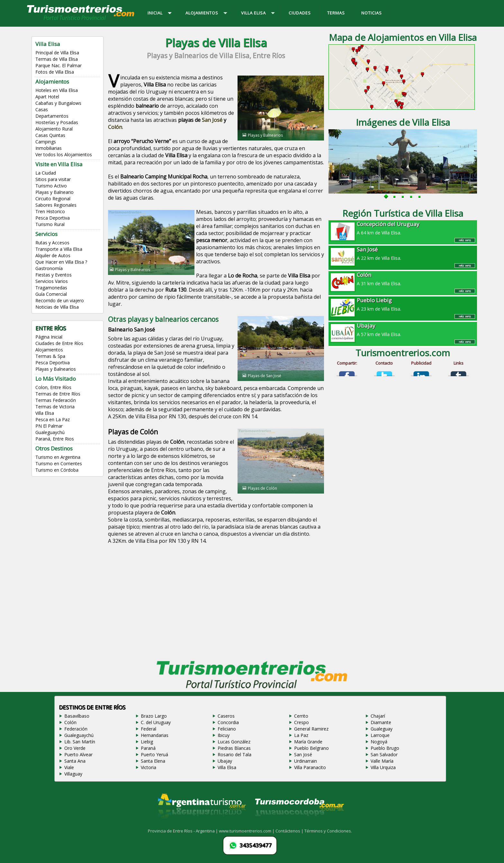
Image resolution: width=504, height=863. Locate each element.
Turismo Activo (51, 186)
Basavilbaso (77, 716)
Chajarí (378, 716)
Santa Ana (75, 761)
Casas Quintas (50, 135)
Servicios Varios (52, 281)
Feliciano (227, 729)
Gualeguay (382, 729)
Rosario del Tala (234, 754)
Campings (46, 142)
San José (212, 120)
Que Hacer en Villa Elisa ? (61, 262)
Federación (76, 729)
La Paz (301, 735)
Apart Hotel (47, 97)
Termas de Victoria (55, 407)
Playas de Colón (133, 432)
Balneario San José (131, 329)
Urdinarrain (306, 761)
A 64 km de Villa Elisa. (403, 228)
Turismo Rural (50, 224)
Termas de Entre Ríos (58, 394)
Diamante (381, 722)
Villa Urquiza (383, 767)
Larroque (380, 735)
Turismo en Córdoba (57, 470)
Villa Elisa (45, 413)
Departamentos (52, 116)
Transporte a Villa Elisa (59, 249)
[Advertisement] (216, 604)
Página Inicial (49, 337)
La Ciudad (46, 173)
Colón (115, 127)
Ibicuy (224, 735)
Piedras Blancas (234, 748)
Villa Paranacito (310, 767)
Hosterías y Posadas (57, 122)
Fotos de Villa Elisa (55, 72)
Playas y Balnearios (56, 369)
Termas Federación (56, 400)
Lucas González (234, 742)
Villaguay (73, 774)
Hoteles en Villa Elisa (57, 90)
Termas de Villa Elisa (57, 59)
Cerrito (301, 716)
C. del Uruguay (156, 722)
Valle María (382, 761)
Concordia (228, 722)
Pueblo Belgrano (311, 748)
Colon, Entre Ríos (53, 387)
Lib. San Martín (80, 742)
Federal (148, 729)
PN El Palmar (49, 426)
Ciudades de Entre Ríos (59, 343)
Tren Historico (50, 211)
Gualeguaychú (50, 432)
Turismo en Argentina (58, 457)
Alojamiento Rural (54, 129)
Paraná (148, 748)
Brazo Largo (154, 716)
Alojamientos (49, 350)
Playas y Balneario (54, 192)
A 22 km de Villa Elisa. (403, 253)
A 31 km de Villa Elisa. (403, 279)
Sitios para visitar (53, 179)
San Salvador (384, 754)
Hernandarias (155, 735)
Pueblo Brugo (385, 748)
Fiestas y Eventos (54, 275)
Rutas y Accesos (52, 243)
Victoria (148, 767)
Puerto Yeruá (154, 754)
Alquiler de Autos (53, 255)
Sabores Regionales (56, 205)
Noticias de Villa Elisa (57, 307)
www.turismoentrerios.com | (247, 831)
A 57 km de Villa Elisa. (403, 330)
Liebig (147, 742)
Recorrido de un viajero (60, 300)
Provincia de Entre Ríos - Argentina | (183, 831)
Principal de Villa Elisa (57, 53)
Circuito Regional (53, 199)
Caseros (226, 716)
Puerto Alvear (78, 754)
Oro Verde (75, 748)
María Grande (308, 742)
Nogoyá (379, 742)
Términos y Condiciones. (328, 831)
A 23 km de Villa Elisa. (403, 304)
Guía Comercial (51, 294)
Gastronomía (49, 268)
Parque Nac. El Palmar (59, 65)
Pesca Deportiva (53, 218)
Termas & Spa (50, 356)
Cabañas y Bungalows (58, 103)
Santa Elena (153, 761)
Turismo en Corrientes (59, 463)
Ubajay (225, 761)
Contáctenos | (290, 831)
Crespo (301, 722)
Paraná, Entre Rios (55, 439)
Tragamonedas (51, 288)
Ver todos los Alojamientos (64, 154)
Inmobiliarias (49, 148)
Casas (42, 109)
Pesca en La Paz (53, 419)
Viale (69, 767)
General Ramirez (311, 729)
